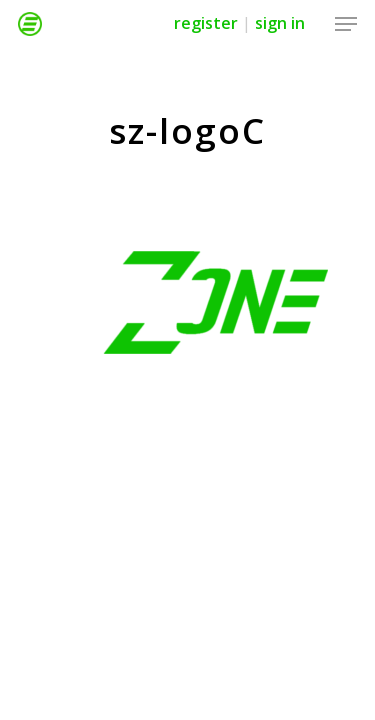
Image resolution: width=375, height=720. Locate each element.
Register (206, 23)
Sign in (280, 23)
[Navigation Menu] (346, 24)
